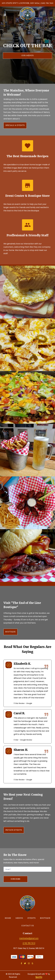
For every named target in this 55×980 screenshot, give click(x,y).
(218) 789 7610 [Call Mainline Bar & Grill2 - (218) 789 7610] (29, 943)
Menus (20, 918)
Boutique (46, 918)
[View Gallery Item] (27, 292)
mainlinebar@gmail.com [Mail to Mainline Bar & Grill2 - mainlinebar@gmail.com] (29, 938)
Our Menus (27, 56)
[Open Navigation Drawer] (5, 15)
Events (32, 918)
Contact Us (28, 926)
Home (9, 918)
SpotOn (39, 977)
